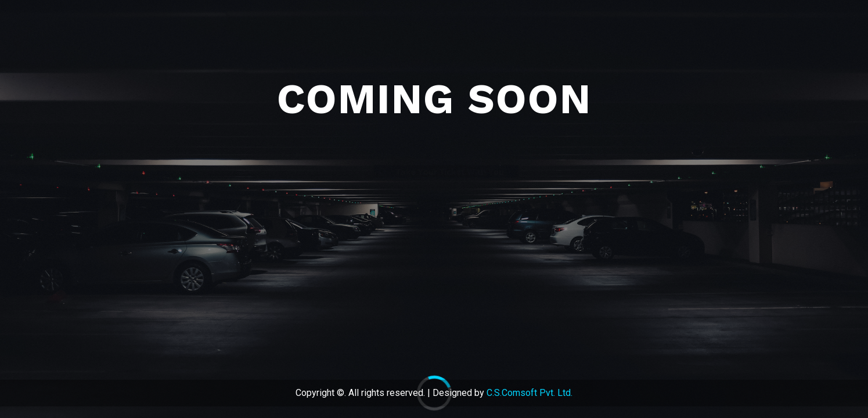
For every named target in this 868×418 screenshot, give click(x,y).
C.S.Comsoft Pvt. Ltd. (530, 393)
